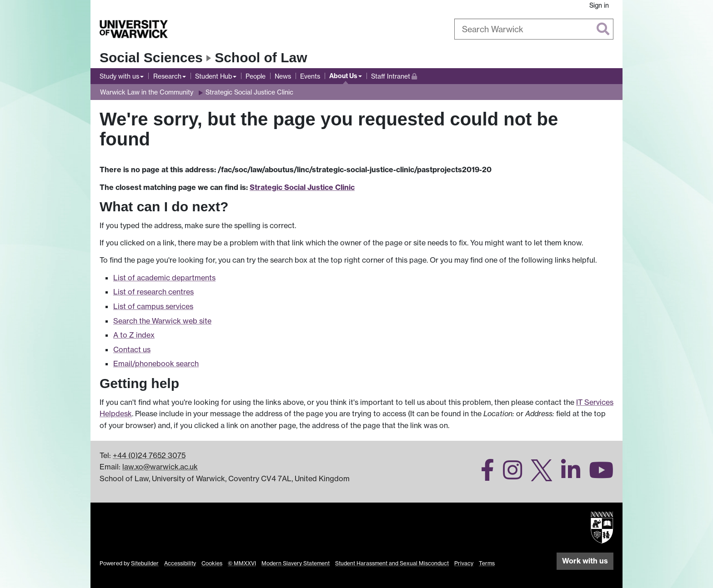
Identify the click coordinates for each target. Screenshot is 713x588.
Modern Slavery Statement (296, 563)
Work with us (585, 561)
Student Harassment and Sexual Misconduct (392, 563)
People (256, 76)
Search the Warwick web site (162, 321)
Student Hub (213, 76)
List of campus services (153, 306)
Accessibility (180, 563)
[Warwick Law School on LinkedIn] (567, 475)
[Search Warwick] (534, 29)
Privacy (464, 563)
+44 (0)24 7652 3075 (149, 455)
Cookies (212, 563)
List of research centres (153, 292)
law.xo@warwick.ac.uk (160, 467)
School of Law (261, 57)
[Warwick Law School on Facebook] (484, 475)
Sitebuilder (145, 563)
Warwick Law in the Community (147, 92)
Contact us (132, 349)
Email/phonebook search (156, 364)
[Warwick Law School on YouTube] (598, 475)
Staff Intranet (394, 75)
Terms (487, 563)
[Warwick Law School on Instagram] (509, 475)
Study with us (119, 76)
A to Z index (134, 335)
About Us (343, 76)
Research (167, 76)
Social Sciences (151, 57)
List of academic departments (164, 278)
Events (310, 76)
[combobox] (534, 29)
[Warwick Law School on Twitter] (538, 475)
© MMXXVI (242, 563)
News (283, 76)
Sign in (599, 5)
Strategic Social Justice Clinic (249, 92)
